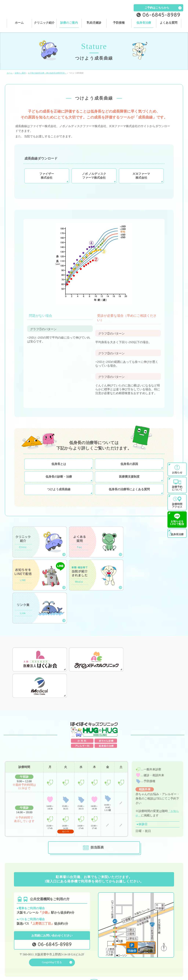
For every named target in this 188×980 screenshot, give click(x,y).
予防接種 (13, 956)
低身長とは (59, 468)
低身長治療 (58, 956)
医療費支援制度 (129, 481)
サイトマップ (15, 961)
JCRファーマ (141, 180)
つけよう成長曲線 (59, 493)
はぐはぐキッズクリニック (93, 974)
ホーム (12, 951)
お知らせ (144, 956)
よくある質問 (102, 956)
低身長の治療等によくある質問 (129, 493)
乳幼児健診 (145, 951)
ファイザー (47, 180)
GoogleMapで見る (52, 907)
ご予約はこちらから (157, 8)
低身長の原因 (129, 468)
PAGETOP (94, 930)
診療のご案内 (102, 951)
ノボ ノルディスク (94, 180)
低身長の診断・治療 (59, 481)
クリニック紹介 (60, 951)
